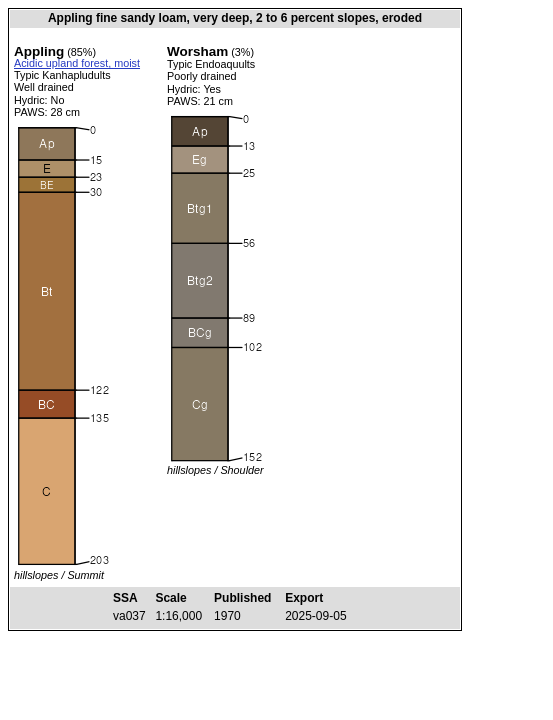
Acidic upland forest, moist (77, 63)
